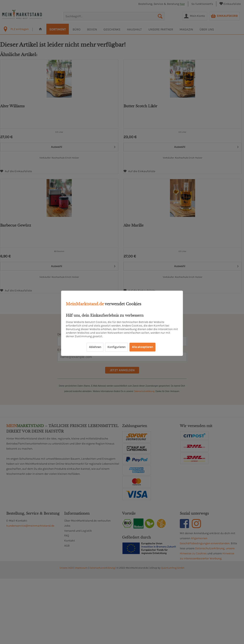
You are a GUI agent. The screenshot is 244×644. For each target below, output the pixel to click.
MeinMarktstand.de (85, 304)
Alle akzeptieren (142, 347)
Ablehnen (95, 347)
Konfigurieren (116, 347)
